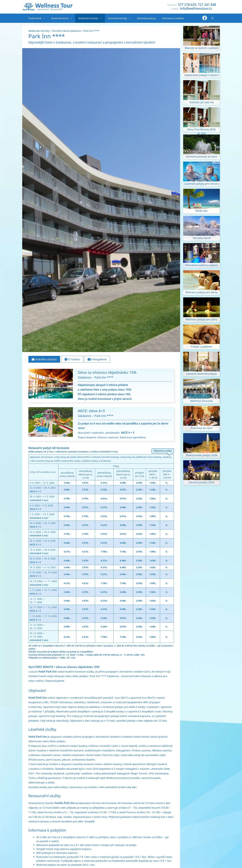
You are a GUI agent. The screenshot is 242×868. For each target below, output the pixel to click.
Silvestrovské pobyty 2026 (201, 455)
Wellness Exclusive (201, 401)
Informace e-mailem (173, 18)
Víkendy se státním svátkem (202, 48)
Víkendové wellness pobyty (202, 265)
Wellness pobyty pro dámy (202, 292)
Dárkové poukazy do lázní (202, 156)
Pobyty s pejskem (201, 347)
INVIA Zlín (201, 211)
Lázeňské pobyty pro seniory (201, 184)
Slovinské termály (121, 18)
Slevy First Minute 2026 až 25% (201, 130)
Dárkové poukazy (146, 18)
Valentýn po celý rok (201, 102)
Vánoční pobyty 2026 (201, 482)
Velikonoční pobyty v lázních (201, 75)
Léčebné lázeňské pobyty (201, 374)
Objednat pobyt (163, 451)
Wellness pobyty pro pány (201, 319)
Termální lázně (201, 238)
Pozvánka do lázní (201, 428)
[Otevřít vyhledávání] (212, 18)
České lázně (38, 18)
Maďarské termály (92, 18)
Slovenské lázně (63, 18)
